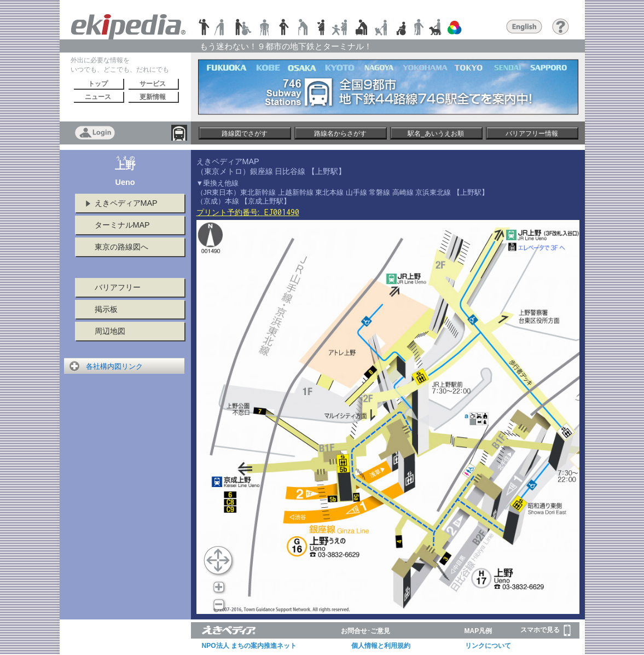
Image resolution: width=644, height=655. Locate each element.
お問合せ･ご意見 (365, 631)
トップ (98, 84)
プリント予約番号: (248, 212)
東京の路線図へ (121, 247)
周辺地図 (110, 331)
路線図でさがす (245, 134)
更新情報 (153, 97)
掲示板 (106, 309)
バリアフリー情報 (532, 134)
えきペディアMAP (126, 203)
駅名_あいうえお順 (436, 134)
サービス (153, 84)
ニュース (98, 97)
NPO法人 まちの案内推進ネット (249, 646)
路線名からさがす (340, 134)
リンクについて (488, 646)
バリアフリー (118, 287)
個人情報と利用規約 (381, 646)
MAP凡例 (478, 631)
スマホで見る (546, 630)
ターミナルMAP (122, 225)
